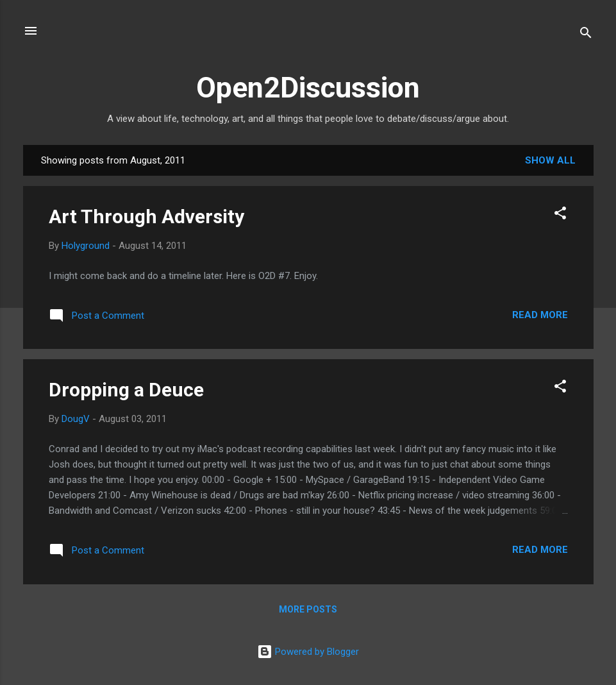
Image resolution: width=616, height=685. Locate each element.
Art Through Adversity (146, 216)
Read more (540, 315)
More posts (308, 609)
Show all (550, 160)
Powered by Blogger (308, 652)
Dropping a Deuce (126, 390)
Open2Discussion (308, 88)
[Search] (586, 35)
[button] (560, 215)
